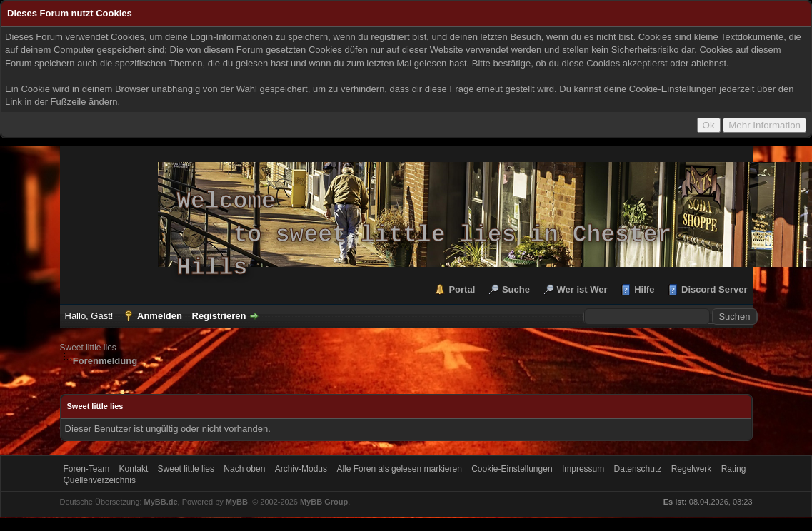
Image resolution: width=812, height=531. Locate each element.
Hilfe (644, 289)
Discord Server (715, 289)
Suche (516, 289)
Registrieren (219, 316)
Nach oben (244, 469)
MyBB (237, 502)
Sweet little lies (88, 348)
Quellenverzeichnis (100, 480)
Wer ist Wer (582, 289)
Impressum (583, 469)
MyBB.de (161, 502)
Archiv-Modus (301, 469)
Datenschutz (638, 469)
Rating (734, 469)
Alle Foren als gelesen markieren (399, 469)
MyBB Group (324, 502)
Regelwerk (692, 469)
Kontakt (134, 469)
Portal (462, 289)
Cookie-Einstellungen (512, 469)
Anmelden (160, 316)
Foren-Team (87, 469)
